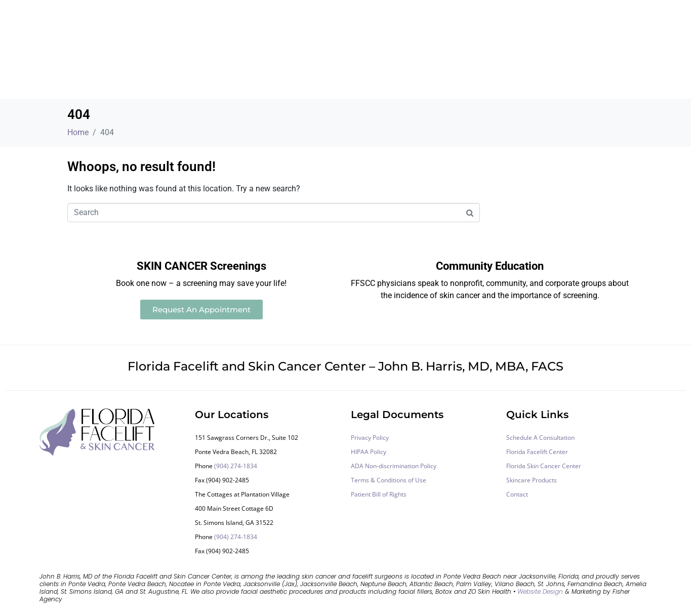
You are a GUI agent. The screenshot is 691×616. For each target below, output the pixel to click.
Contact (517, 494)
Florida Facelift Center (537, 452)
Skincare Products (532, 480)
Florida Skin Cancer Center (544, 466)
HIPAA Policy (369, 452)
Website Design (540, 591)
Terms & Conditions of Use (389, 480)
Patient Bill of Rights (379, 494)
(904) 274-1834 (236, 466)
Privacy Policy (370, 438)
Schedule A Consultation (540, 438)
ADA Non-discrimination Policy (394, 466)
